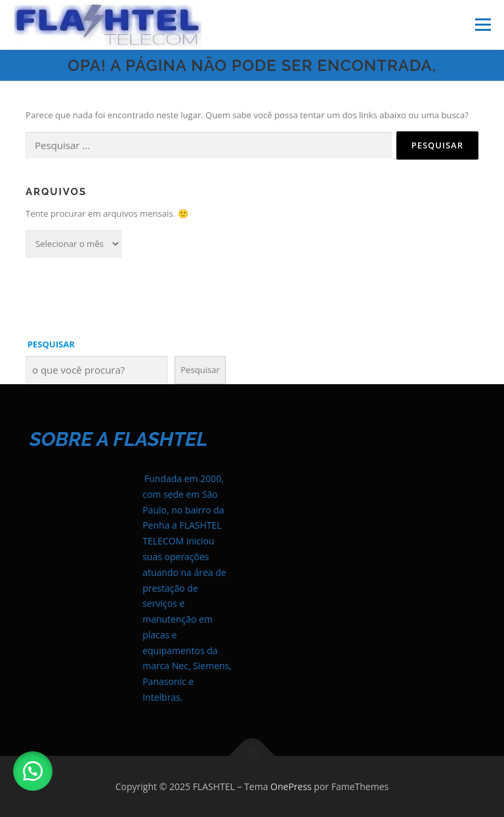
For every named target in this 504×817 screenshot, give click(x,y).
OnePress (291, 786)
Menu (483, 24)
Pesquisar (200, 370)
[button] (33, 771)
